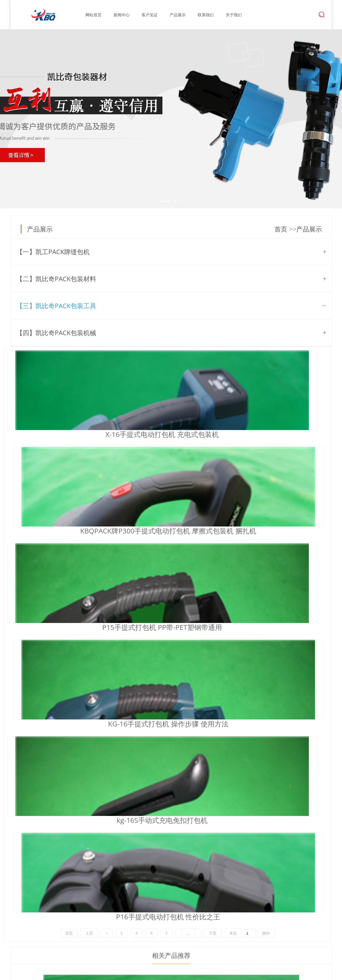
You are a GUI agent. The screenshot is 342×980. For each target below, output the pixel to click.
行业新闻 (165, 897)
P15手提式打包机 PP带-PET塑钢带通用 (273, 434)
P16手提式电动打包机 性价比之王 (273, 531)
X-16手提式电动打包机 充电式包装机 (61, 434)
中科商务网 (302, 974)
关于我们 (234, 15)
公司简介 (132, 888)
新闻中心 (122, 15)
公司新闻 (165, 888)
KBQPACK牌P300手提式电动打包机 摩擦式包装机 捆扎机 (167, 434)
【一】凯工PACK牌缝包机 (53, 252)
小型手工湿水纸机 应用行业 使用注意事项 (86, 790)
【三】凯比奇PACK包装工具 (56, 306)
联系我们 (206, 15)
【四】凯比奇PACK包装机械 (56, 333)
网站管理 (324, 974)
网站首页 (94, 15)
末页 (233, 547)
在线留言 (232, 897)
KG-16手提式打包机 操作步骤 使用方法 (61, 531)
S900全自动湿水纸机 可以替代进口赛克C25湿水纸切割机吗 (111, 812)
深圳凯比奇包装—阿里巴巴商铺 (62, 860)
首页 (281, 229)
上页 (89, 547)
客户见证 (150, 15)
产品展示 (178, 15)
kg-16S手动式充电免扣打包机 (164, 531)
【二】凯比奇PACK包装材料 (56, 279)
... (188, 547)
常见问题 (165, 906)
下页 (213, 547)
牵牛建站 (281, 974)
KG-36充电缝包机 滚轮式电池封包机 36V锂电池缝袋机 (91, 742)
